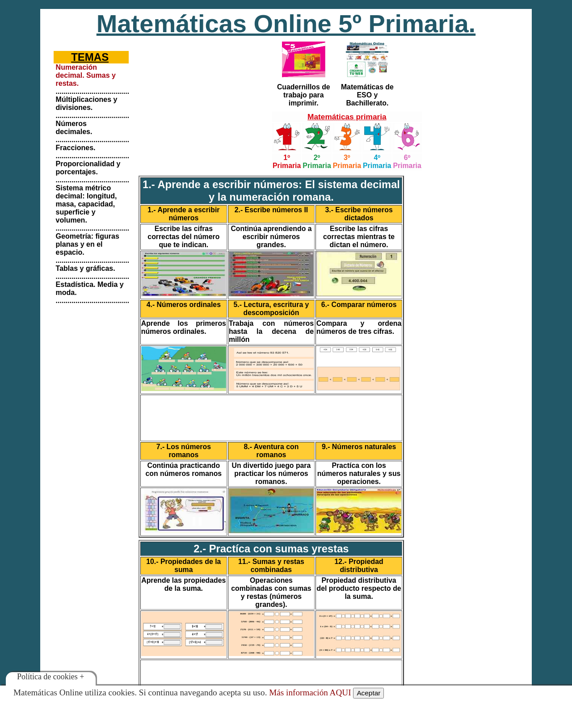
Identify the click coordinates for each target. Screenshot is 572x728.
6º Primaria (407, 162)
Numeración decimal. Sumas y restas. (86, 75)
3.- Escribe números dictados (359, 214)
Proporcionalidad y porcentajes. (88, 168)
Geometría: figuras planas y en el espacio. (88, 244)
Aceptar (368, 693)
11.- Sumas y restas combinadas (271, 566)
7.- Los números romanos (184, 451)
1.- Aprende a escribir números (183, 214)
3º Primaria (347, 162)
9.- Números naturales (359, 447)
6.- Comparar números (359, 305)
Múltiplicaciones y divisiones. (87, 103)
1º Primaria (287, 162)
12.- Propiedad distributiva (359, 566)
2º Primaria (317, 162)
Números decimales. (74, 128)
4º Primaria (377, 162)
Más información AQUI (310, 692)
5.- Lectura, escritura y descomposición (271, 309)
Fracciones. (76, 148)
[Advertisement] (203, 96)
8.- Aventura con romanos (271, 451)
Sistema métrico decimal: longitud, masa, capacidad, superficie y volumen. (86, 204)
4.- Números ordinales (184, 305)
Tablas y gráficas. (86, 268)
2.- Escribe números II (271, 210)
